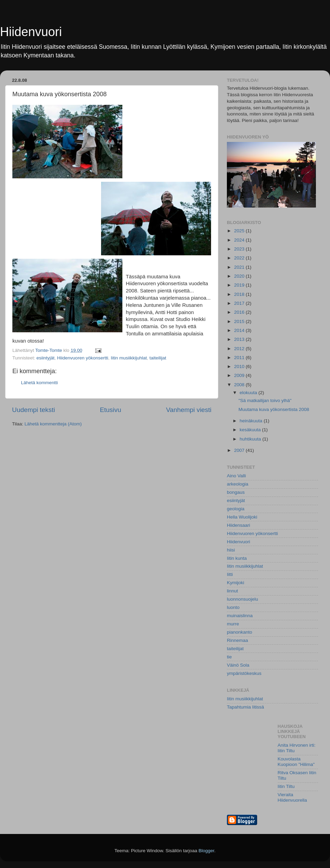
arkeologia (238, 484)
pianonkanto (240, 632)
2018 (240, 294)
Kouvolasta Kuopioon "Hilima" (296, 762)
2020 (240, 276)
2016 (240, 312)
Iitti (230, 574)
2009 (240, 375)
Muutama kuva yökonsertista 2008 (274, 409)
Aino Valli (236, 476)
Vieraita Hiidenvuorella (293, 797)
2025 (240, 231)
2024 (240, 240)
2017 (240, 303)
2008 (240, 385)
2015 (240, 321)
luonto (233, 607)
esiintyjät (46, 358)
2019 (240, 285)
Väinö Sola (238, 665)
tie (229, 657)
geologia (236, 509)
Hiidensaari (239, 525)
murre (233, 624)
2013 (240, 339)
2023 (240, 249)
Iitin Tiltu (286, 786)
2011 (240, 358)
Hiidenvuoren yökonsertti (83, 358)
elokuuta (249, 393)
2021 (240, 267)
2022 (240, 258)
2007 (240, 450)
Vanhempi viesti (189, 410)
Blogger (207, 851)
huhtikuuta (251, 439)
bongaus (236, 492)
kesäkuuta (251, 430)
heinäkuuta (252, 421)
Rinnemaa (238, 640)
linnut (232, 591)
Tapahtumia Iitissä (245, 707)
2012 (240, 349)
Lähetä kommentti (39, 383)
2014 (240, 330)
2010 (240, 366)
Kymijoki (235, 583)
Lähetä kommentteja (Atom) (53, 424)
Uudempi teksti (34, 410)
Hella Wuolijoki (242, 517)
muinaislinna (240, 616)
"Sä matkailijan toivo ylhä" (265, 400)
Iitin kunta (237, 558)
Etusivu (111, 410)
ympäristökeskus (244, 673)
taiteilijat (158, 358)
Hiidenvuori (31, 32)
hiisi (231, 550)
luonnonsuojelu (243, 599)
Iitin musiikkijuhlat (129, 358)
